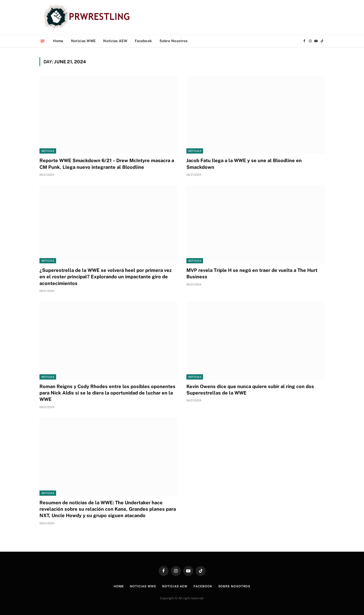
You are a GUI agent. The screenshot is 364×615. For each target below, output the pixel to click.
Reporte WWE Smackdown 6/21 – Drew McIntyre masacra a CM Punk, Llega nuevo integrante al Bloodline (107, 164)
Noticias (48, 151)
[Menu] (42, 41)
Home (58, 41)
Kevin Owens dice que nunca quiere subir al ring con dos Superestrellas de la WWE (250, 390)
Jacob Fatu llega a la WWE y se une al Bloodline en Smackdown (244, 164)
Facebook (143, 41)
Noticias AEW (115, 41)
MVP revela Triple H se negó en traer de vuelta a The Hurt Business (252, 273)
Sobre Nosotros (174, 41)
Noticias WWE (83, 41)
